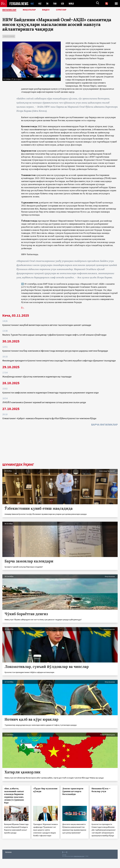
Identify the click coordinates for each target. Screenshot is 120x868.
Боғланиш (8, 852)
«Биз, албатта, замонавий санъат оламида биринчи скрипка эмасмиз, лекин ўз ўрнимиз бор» (14, 796)
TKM (55, 4)
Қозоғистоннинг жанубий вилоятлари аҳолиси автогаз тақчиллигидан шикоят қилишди (47, 325)
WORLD (72, 4)
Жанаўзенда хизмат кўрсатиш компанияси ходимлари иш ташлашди (37, 377)
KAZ (32, 4)
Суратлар (68, 10)
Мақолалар (33, 10)
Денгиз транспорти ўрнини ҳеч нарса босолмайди (73, 791)
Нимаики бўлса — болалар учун (101, 790)
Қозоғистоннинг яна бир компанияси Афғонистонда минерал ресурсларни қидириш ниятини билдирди (55, 351)
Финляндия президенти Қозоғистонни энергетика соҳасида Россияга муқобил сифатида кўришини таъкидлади (59, 361)
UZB (63, 4)
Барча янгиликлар (104, 425)
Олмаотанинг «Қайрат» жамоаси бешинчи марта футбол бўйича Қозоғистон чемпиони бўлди (49, 418)
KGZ (40, 4)
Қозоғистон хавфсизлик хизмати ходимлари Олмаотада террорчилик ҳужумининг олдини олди (50, 393)
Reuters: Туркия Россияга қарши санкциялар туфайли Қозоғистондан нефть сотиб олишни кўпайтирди (54, 335)
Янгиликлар (11, 10)
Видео (51, 10)
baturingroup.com (79, 856)
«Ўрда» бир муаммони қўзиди (45, 790)
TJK (48, 4)
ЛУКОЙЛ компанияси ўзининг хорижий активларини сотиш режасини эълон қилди (44, 402)
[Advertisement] (60, 445)
